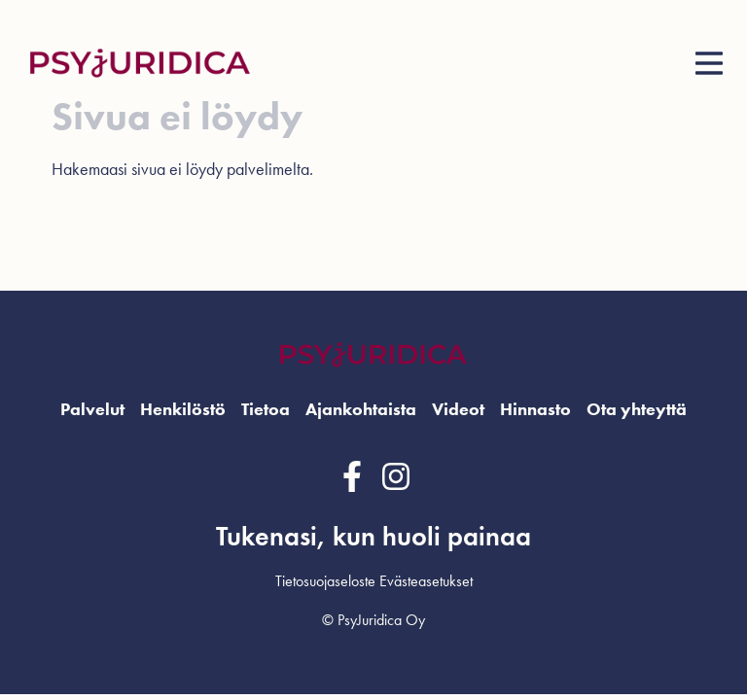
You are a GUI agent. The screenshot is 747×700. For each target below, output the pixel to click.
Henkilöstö (183, 409)
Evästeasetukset (426, 581)
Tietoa (266, 409)
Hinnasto (535, 409)
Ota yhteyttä (637, 409)
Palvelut (92, 409)
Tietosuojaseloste (325, 581)
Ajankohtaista (361, 409)
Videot (458, 409)
